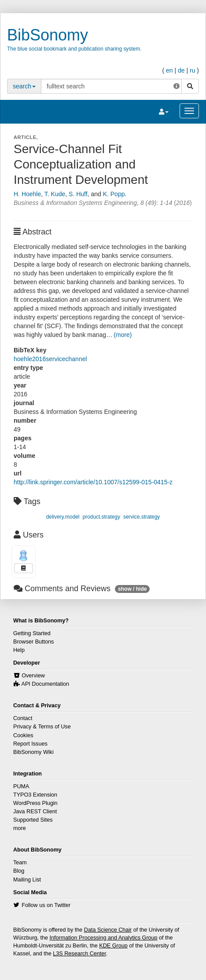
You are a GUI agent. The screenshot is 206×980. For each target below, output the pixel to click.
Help (19, 650)
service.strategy (142, 517)
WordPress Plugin (35, 803)
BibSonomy (48, 35)
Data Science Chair (108, 930)
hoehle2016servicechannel (50, 359)
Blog (19, 871)
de (181, 70)
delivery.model (63, 517)
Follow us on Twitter (46, 905)
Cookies (23, 735)
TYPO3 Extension (35, 795)
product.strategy (101, 517)
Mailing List (27, 880)
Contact (23, 718)
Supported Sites (33, 820)
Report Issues (30, 744)
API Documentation (46, 684)
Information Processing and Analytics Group (104, 938)
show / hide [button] (132, 589)
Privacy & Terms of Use (42, 727)
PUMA (21, 786)
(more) (123, 335)
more (20, 828)
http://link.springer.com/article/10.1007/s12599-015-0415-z (93, 482)
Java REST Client (35, 812)
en (169, 70)
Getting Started (32, 633)
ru (192, 70)
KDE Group (113, 946)
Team (20, 863)
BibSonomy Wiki (33, 752)
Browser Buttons (33, 642)
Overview (33, 676)
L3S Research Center (79, 954)
